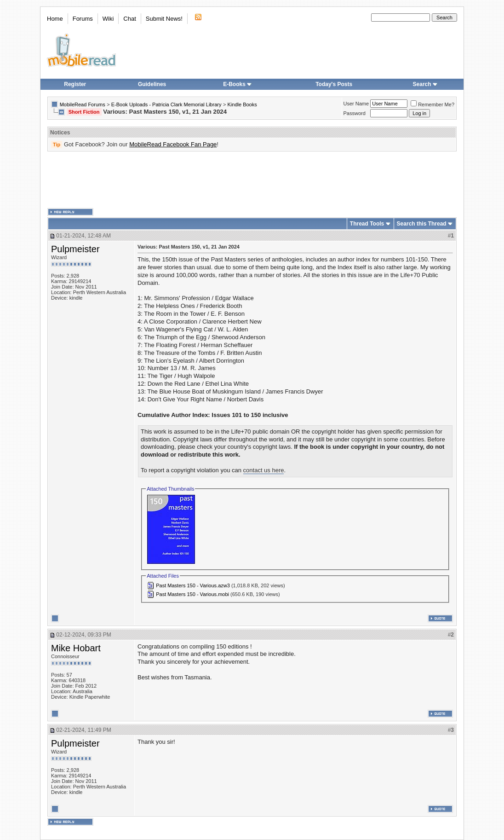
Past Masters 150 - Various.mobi (192, 594)
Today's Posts (334, 84)
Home (55, 19)
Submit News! (164, 19)
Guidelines (152, 84)
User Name (356, 104)
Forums (83, 19)
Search (425, 84)
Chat (129, 19)
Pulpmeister (75, 249)
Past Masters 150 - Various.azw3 (193, 585)
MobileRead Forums (83, 104)
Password (355, 113)
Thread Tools (367, 224)
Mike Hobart (76, 648)
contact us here (264, 470)
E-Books (238, 84)
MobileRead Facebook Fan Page (173, 144)
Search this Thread (422, 224)
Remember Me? (432, 104)
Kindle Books (242, 104)
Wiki (108, 19)
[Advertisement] (252, 180)
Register (75, 84)
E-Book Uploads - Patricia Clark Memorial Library (166, 104)
